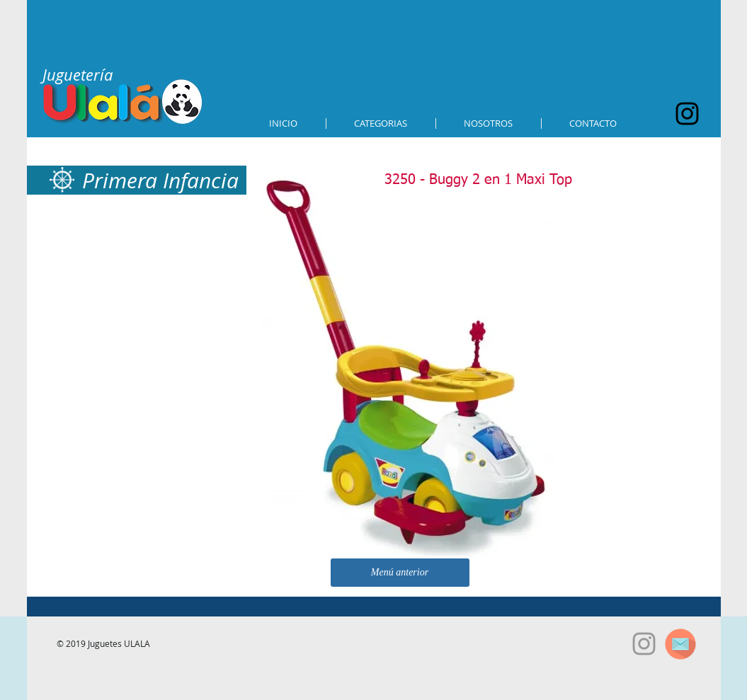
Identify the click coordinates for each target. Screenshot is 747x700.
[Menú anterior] (400, 573)
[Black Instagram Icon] (687, 114)
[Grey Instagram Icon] (644, 644)
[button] (381, 124)
